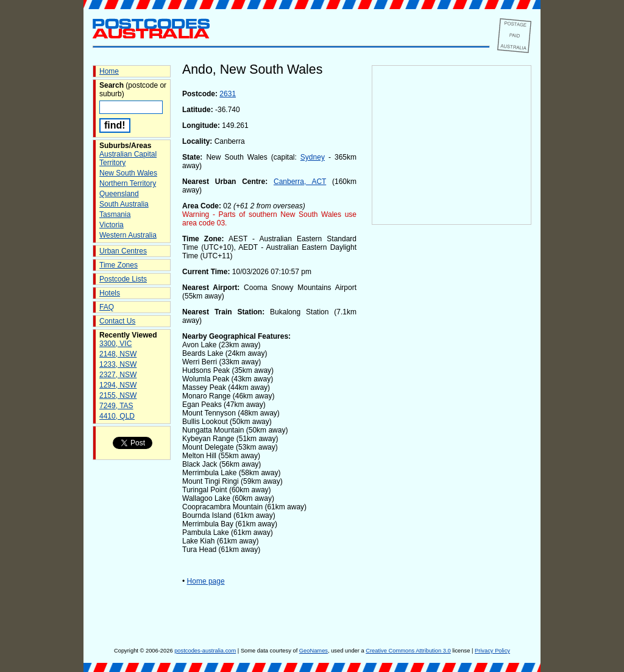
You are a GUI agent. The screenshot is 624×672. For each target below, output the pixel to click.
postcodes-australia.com (205, 651)
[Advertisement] (452, 427)
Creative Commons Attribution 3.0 (408, 651)
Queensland (119, 194)
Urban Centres (123, 251)
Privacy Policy (492, 651)
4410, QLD (117, 416)
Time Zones (119, 265)
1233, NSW (118, 364)
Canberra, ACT (300, 182)
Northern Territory (128, 183)
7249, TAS (116, 406)
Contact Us (117, 321)
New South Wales (128, 173)
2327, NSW (118, 375)
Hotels (110, 293)
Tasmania (115, 214)
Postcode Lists (123, 279)
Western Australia (128, 235)
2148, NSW (118, 354)
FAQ (107, 307)
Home (109, 71)
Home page (206, 581)
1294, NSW (118, 385)
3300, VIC (115, 344)
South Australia (124, 204)
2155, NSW (118, 395)
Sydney (313, 157)
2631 (228, 94)
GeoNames (314, 651)
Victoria (112, 225)
